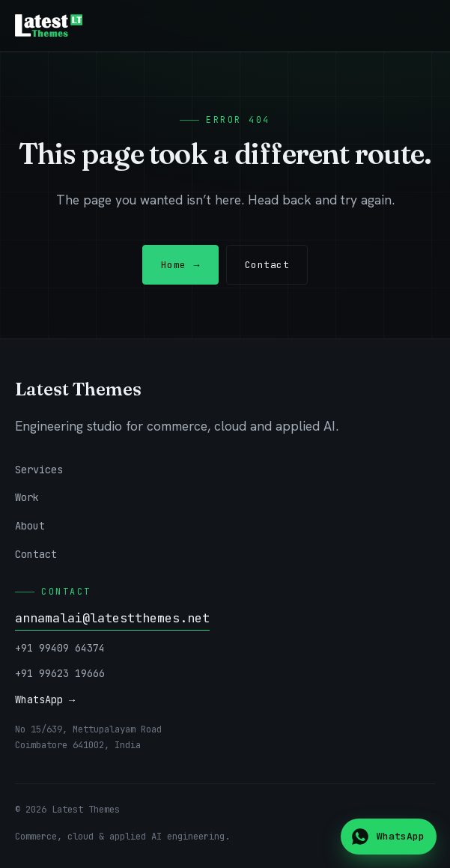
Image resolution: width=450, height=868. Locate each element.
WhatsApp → (45, 699)
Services (39, 470)
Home (180, 265)
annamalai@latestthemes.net (112, 618)
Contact (267, 265)
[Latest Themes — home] (49, 25)
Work (27, 497)
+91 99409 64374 (60, 648)
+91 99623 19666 (60, 673)
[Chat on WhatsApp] (389, 837)
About (30, 526)
